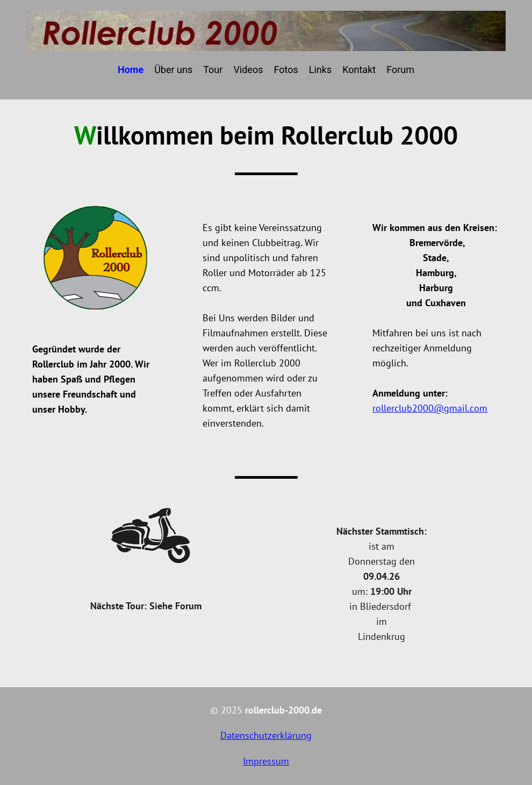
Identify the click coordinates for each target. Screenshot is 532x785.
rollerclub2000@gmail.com (430, 408)
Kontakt (359, 70)
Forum (400, 70)
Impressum (266, 761)
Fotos (286, 70)
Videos (248, 70)
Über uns (173, 70)
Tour (213, 70)
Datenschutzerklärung (266, 735)
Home (131, 70)
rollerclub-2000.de (283, 710)
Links (320, 70)
